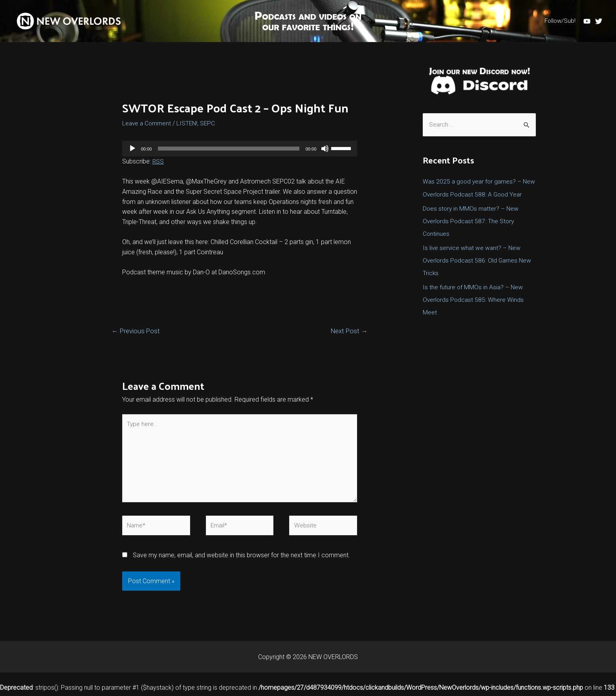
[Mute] (325, 149)
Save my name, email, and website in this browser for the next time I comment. (241, 559)
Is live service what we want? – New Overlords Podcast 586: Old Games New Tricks (478, 273)
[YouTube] (587, 21)
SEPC (211, 123)
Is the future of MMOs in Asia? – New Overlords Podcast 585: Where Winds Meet (474, 312)
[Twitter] (599, 21)
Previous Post (137, 331)
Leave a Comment (148, 123)
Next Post (348, 331)
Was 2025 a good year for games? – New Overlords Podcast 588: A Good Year (474, 194)
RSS (158, 161)
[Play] (132, 149)
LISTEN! (190, 123)
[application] (240, 149)
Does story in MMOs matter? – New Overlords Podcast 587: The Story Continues (472, 234)
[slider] (228, 149)
